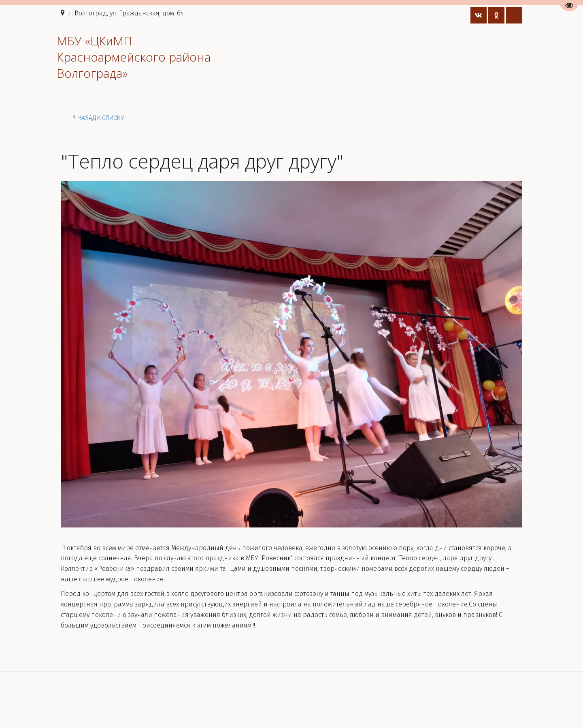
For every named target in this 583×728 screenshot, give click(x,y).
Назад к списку (99, 117)
